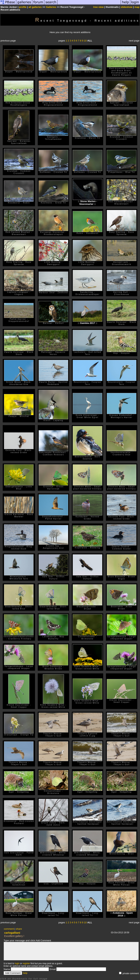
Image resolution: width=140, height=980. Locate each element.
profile (23, 7)
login (17, 963)
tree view (99, 7)
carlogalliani (12, 933)
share (19, 929)
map (137, 7)
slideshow (127, 7)
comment (9, 929)
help (25, 973)
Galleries (51, 7)
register (26, 963)
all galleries (35, 7)
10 (85, 41)
